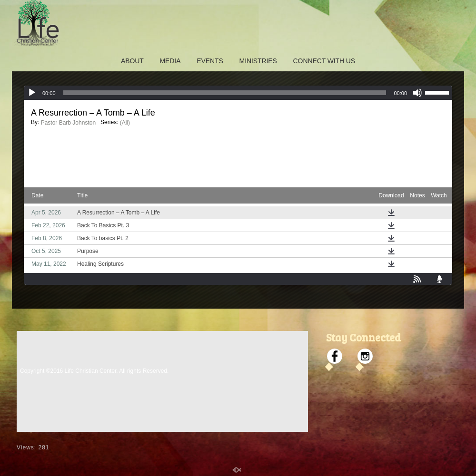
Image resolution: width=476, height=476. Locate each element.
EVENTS (210, 61)
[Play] (32, 93)
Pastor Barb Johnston (68, 123)
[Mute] (417, 93)
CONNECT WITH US (324, 61)
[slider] (225, 93)
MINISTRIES (258, 61)
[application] (238, 93)
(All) (125, 123)
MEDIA (170, 61)
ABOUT (132, 61)
